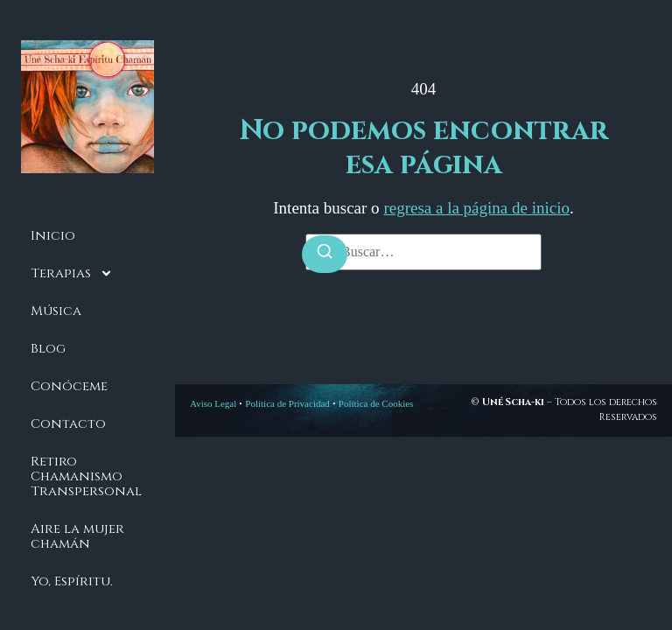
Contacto (68, 424)
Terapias (72, 273)
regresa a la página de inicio (476, 208)
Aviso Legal (213, 403)
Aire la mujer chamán (77, 536)
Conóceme (69, 386)
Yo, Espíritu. (72, 581)
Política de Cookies (376, 403)
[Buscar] (325, 254)
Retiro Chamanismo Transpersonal (86, 476)
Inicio (53, 236)
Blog (48, 349)
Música (56, 311)
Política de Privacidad (287, 403)
